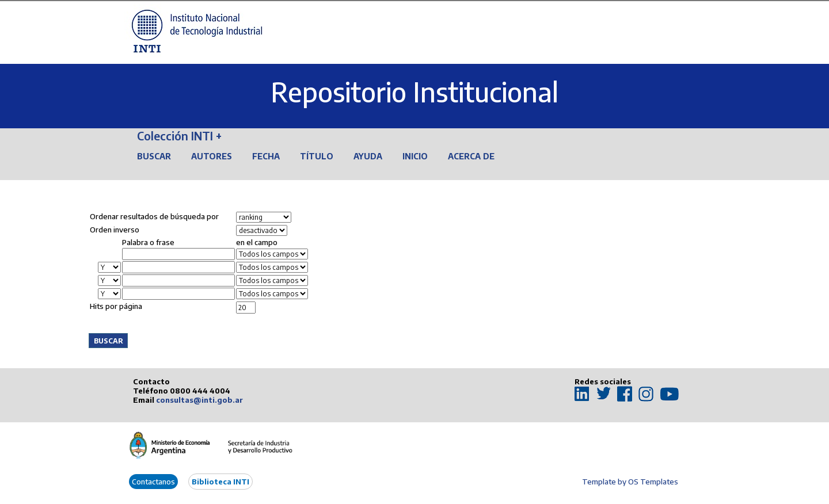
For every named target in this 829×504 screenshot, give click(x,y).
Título (317, 156)
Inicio (415, 156)
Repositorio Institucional (414, 92)
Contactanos (153, 482)
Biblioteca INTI (220, 482)
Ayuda (368, 156)
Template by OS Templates (630, 482)
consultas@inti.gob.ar (199, 400)
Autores (212, 156)
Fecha (266, 156)
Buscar (154, 156)
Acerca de (471, 156)
